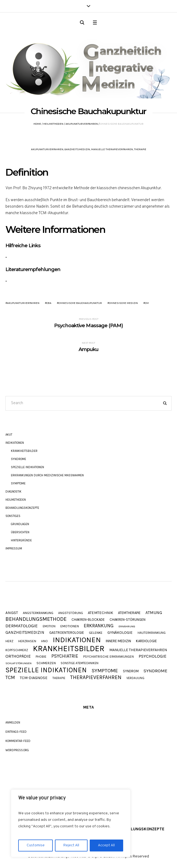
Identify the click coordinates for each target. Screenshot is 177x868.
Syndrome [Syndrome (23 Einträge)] (156, 671)
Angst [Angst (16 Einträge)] (12, 613)
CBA (49, 303)
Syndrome (18, 459)
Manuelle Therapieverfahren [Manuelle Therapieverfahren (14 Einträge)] (138, 650)
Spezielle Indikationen (27, 467)
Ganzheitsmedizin (77, 149)
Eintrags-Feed (16, 732)
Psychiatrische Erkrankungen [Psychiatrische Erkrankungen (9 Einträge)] (108, 657)
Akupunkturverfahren (82, 124)
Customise (36, 845)
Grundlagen (20, 524)
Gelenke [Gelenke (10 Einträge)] (96, 633)
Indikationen (15, 443)
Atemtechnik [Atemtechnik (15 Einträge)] (100, 613)
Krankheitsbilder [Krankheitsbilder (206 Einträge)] (69, 649)
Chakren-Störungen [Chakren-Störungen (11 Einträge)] (128, 620)
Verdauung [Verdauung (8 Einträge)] (135, 678)
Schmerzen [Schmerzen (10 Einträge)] (46, 663)
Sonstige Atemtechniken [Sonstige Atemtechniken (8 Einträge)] (80, 663)
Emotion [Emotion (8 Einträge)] (49, 626)
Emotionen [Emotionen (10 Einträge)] (70, 626)
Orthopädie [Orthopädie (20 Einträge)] (18, 656)
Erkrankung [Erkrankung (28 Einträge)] (99, 626)
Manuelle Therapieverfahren (112, 149)
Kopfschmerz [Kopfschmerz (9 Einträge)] (17, 650)
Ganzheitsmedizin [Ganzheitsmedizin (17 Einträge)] (25, 633)
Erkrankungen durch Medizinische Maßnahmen (47, 475)
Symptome (18, 483)
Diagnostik (13, 492)
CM (147, 303)
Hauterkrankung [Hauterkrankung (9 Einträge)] (152, 633)
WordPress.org (17, 750)
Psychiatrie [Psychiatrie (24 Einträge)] (65, 656)
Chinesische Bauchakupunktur (80, 303)
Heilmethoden (53, 124)
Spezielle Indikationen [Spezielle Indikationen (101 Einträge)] (46, 670)
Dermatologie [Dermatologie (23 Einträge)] (22, 626)
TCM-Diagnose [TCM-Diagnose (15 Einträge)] (34, 678)
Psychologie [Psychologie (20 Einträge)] (153, 656)
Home (37, 124)
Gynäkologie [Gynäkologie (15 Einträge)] (120, 633)
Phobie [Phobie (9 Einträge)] (41, 657)
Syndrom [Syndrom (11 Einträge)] (131, 671)
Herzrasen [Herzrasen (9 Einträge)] (27, 641)
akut (9, 435)
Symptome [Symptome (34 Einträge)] (105, 671)
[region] (71, 823)
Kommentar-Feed (18, 741)
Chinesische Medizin (123, 303)
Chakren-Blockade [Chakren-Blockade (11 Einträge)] (88, 620)
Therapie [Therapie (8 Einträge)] (59, 678)
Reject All (71, 845)
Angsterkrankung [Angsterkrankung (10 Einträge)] (38, 613)
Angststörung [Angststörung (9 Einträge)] (71, 613)
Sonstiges (13, 516)
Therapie (140, 149)
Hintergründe (21, 540)
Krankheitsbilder (24, 451)
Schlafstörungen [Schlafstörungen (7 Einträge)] (18, 663)
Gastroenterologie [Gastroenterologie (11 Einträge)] (67, 633)
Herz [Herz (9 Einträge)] (9, 641)
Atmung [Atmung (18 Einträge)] (154, 613)
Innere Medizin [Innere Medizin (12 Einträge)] (118, 641)
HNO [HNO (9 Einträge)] (44, 641)
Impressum (14, 549)
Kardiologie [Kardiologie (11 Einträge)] (146, 641)
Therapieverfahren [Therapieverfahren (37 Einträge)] (96, 677)
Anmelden (13, 723)
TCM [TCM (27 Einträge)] (10, 678)
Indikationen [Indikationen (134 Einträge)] (77, 640)
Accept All (106, 845)
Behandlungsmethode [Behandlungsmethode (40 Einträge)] (36, 619)
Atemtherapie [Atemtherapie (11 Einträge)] (129, 613)
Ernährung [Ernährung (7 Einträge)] (127, 627)
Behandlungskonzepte (22, 508)
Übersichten (20, 532)
